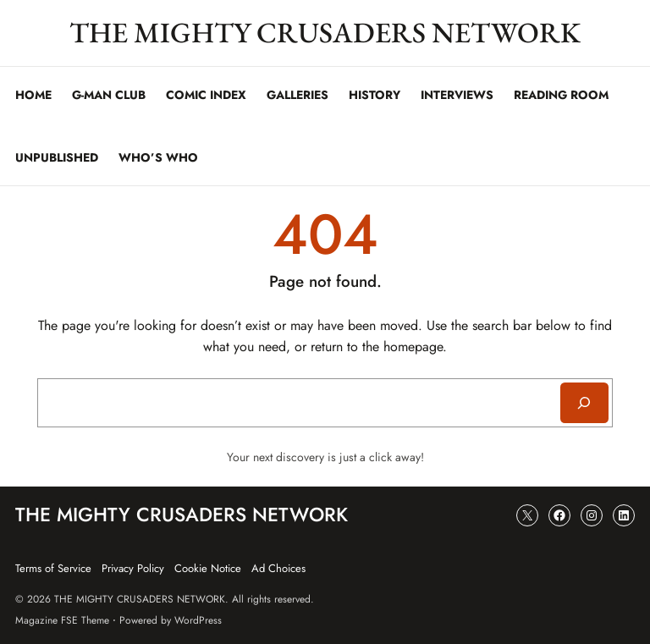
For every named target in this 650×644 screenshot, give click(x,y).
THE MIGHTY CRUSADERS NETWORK (325, 32)
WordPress (198, 620)
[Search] (584, 403)
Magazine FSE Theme (62, 620)
